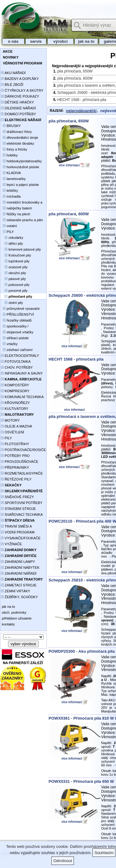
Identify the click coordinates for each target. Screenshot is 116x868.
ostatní (9, 226)
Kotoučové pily (16, 255)
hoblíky (9, 155)
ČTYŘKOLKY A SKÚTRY (22, 90)
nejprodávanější (81, 111)
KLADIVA (11, 173)
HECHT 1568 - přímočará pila (82, 100)
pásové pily (13, 279)
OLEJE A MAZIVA (17, 426)
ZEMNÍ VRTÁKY (16, 591)
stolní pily (12, 303)
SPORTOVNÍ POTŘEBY (22, 503)
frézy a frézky (14, 149)
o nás (13, 41)
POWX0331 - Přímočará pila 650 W (81, 781)
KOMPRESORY (15, 391)
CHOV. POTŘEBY (17, 367)
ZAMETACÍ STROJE (19, 585)
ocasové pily (14, 267)
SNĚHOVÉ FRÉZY (17, 497)
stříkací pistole (15, 338)
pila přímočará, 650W (75, 71)
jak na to (86, 41)
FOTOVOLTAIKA (16, 362)
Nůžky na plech (16, 214)
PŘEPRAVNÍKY (15, 467)
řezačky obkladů (16, 320)
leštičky (9, 191)
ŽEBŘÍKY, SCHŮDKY (19, 597)
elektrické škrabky (17, 143)
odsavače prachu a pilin (22, 220)
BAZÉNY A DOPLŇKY (20, 79)
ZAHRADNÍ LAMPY (18, 562)
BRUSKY (11, 126)
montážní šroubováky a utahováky (22, 203)
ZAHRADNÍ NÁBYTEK (20, 568)
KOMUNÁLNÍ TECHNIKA (22, 397)
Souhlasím (104, 853)
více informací (69, 165)
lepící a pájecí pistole (20, 185)
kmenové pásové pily (21, 249)
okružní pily (13, 273)
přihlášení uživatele (16, 618)
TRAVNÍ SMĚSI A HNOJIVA (16, 527)
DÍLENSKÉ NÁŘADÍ (18, 108)
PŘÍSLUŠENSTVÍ (17, 314)
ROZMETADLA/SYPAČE (22, 473)
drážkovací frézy (16, 132)
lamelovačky (13, 179)
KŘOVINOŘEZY (15, 403)
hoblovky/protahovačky (21, 161)
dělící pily (12, 243)
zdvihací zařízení (17, 350)
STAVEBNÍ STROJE (18, 509)
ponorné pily (14, 291)
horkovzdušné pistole (20, 167)
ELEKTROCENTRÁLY (20, 356)
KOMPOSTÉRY (15, 385)
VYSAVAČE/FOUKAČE (21, 538)
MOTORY (10, 420)
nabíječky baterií (16, 208)
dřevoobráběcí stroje (19, 138)
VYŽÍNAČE (11, 544)
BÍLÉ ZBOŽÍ (12, 85)
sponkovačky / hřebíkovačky (15, 327)
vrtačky (9, 344)
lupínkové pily (15, 261)
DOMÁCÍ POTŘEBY (18, 114)
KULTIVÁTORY (15, 409)
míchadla (11, 196)
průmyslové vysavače (20, 309)
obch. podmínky (14, 612)
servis (36, 41)
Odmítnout (63, 861)
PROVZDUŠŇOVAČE (20, 462)
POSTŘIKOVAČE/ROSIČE (24, 450)
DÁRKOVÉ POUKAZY (20, 96)
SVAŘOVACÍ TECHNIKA (22, 515)
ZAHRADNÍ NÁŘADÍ (19, 573)
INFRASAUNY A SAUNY (22, 373)
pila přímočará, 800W (75, 78)
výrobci (60, 41)
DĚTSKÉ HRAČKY (17, 102)
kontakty (8, 624)
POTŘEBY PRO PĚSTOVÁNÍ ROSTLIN (19, 456)
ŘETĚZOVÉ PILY (16, 479)
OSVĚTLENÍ (13, 432)
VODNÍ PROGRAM (18, 532)
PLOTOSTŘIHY (15, 444)
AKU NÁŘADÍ (13, 73)
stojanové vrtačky (17, 332)
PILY (7, 232)
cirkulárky (12, 238)
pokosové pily (15, 285)
